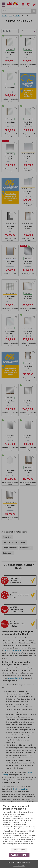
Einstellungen (19, 850)
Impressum (12, 862)
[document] (19, 827)
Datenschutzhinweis (23, 862)
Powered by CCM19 (19, 866)
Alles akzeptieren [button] (19, 855)
